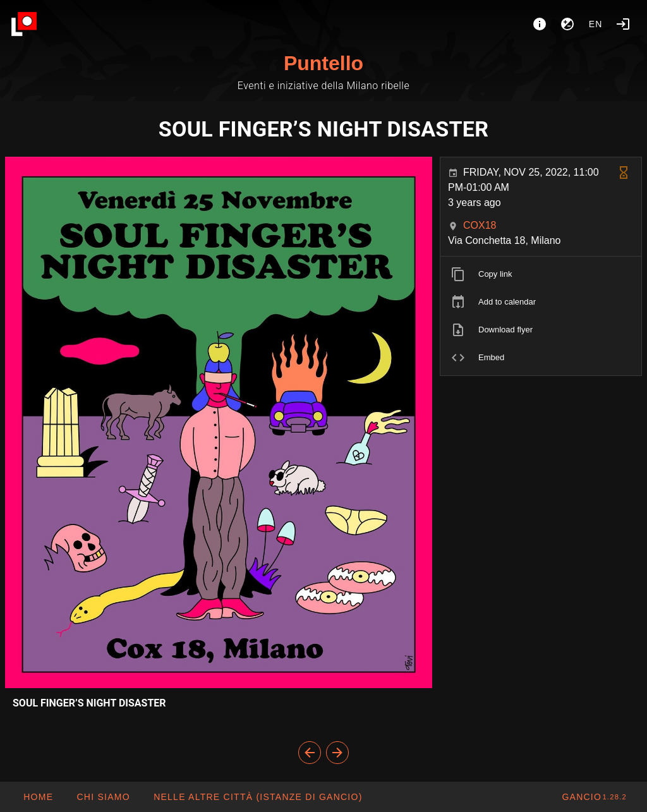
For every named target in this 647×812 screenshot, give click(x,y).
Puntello (323, 63)
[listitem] (541, 274)
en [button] (596, 24)
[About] (540, 24)
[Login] (623, 24)
